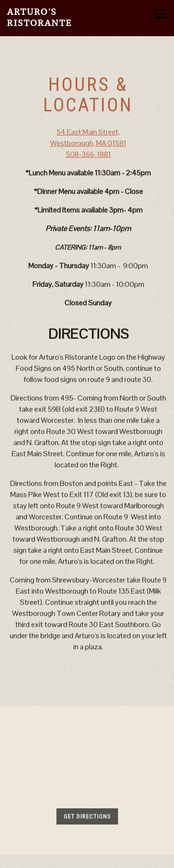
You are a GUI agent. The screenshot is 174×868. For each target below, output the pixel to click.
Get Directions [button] (87, 818)
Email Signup (87, 859)
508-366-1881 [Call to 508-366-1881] (88, 155)
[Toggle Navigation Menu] (161, 14)
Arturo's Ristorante (39, 17)
